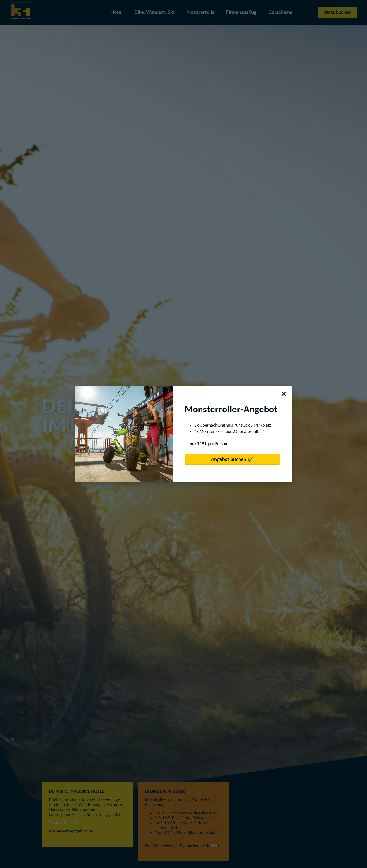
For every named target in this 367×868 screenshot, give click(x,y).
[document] (183, 434)
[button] (284, 394)
